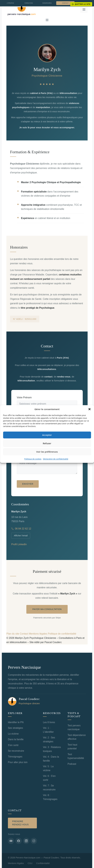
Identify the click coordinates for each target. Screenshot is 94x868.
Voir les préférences (47, 452)
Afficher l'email (21, 536)
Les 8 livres (49, 722)
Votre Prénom (24, 397)
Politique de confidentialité (62, 634)
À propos (10, 3)
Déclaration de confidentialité (56, 459)
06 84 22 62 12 (21, 529)
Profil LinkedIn (19, 544)
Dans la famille (16, 739)
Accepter (47, 435)
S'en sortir (13, 745)
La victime (13, 734)
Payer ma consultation (47, 609)
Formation (29, 3)
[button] (89, 409)
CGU (30, 863)
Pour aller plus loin (18, 762)
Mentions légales (38, 634)
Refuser (47, 443)
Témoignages (15, 757)
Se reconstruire (16, 751)
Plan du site (13, 634)
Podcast (72, 764)
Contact (65, 3)
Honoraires (47, 3)
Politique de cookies (33, 459)
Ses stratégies (15, 728)
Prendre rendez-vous (20, 823)
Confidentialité (43, 863)
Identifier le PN (16, 722)
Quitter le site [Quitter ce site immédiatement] (81, 4)
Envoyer (28, 484)
